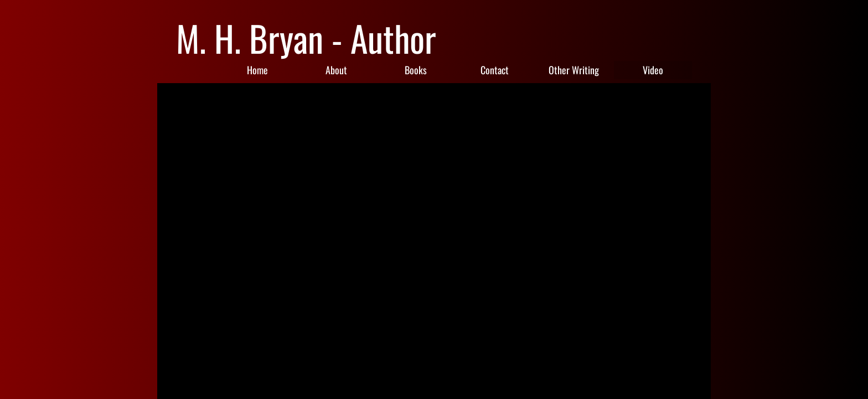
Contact (495, 70)
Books (416, 70)
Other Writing (574, 70)
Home (257, 70)
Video (653, 70)
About (336, 70)
